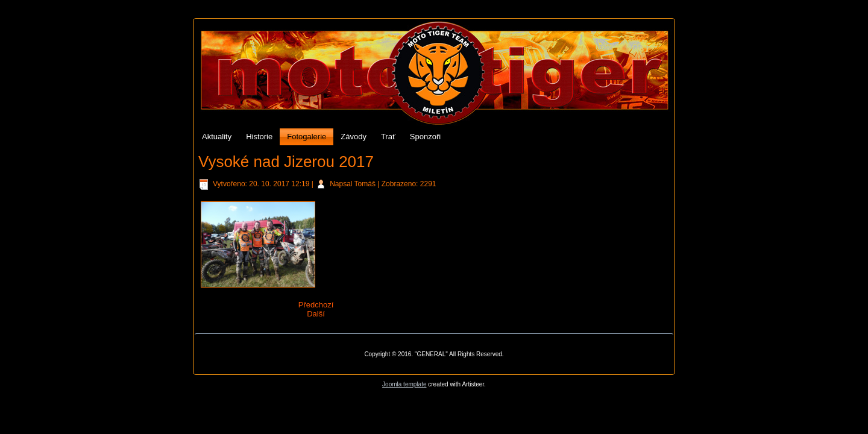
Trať (388, 137)
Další (316, 314)
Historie (259, 137)
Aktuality (217, 137)
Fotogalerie (307, 137)
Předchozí (316, 305)
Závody (354, 137)
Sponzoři (425, 137)
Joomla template (404, 384)
